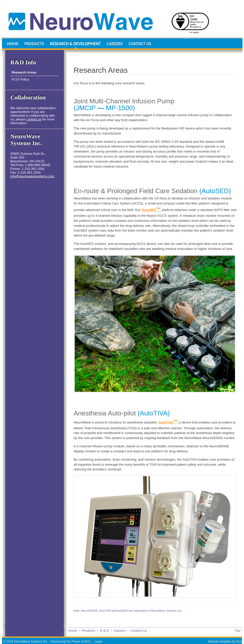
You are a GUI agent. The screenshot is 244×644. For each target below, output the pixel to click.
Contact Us (139, 631)
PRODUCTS (34, 44)
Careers (120, 631)
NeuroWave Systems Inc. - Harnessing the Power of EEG (52, 641)
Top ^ (239, 631)
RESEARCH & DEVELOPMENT (75, 44)
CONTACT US (140, 44)
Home (73, 631)
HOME (13, 44)
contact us (34, 119)
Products (89, 631)
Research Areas (24, 72)
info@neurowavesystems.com (32, 176)
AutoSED (151, 210)
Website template (219, 641)
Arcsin (240, 641)
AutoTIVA (168, 422)
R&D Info (23, 62)
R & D (105, 631)
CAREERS (115, 44)
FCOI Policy (20, 79)
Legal (98, 641)
